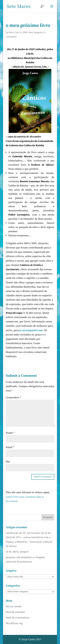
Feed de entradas (15, 612)
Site (8, 462)
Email (10, 447)
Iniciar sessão (14, 606)
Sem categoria (36, 32)
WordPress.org (14, 623)
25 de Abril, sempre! (17, 552)
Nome (10, 433)
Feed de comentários (18, 618)
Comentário (13, 398)
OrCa (11, 32)
